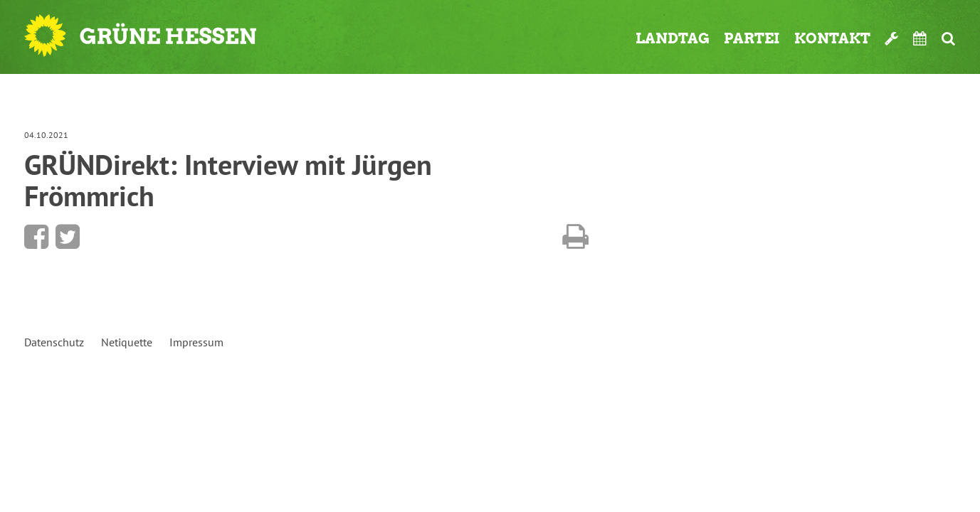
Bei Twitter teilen (68, 237)
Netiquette (127, 342)
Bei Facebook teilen (36, 237)
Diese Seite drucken (575, 237)
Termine (920, 38)
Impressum (196, 342)
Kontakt (832, 38)
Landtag (673, 38)
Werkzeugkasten (892, 38)
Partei (752, 38)
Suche (948, 38)
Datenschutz (54, 342)
